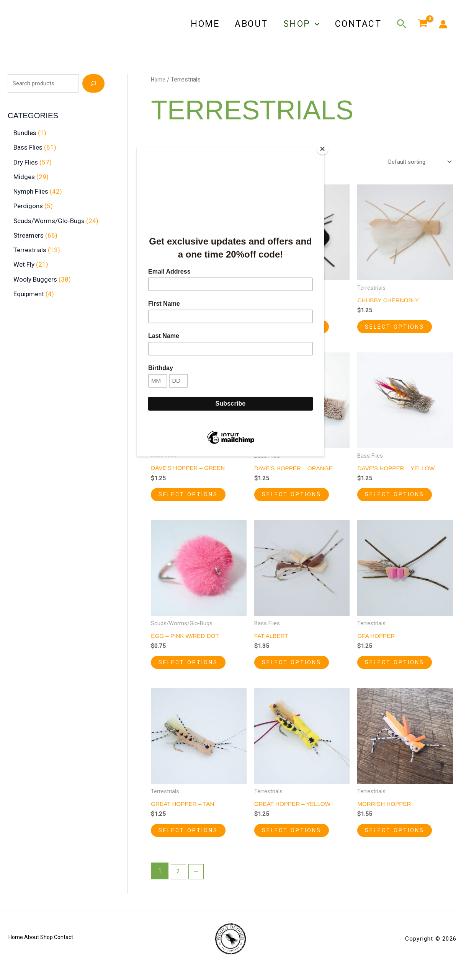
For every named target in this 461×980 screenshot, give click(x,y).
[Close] (322, 149)
